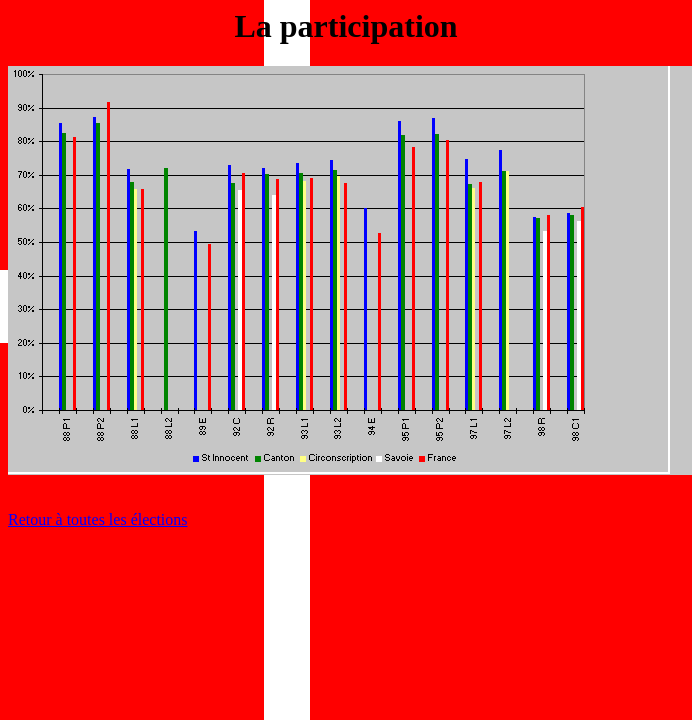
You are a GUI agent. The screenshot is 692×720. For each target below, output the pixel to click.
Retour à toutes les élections (98, 519)
